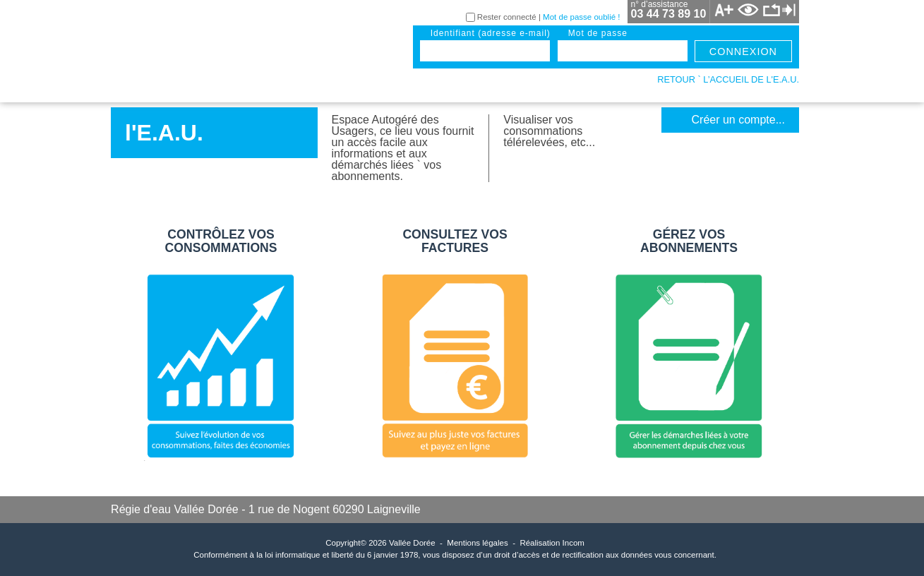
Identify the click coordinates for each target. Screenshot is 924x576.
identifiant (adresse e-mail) (491, 33)
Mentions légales (477, 543)
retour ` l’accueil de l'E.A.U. (728, 79)
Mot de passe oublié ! (581, 17)
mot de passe (598, 33)
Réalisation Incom (552, 543)
